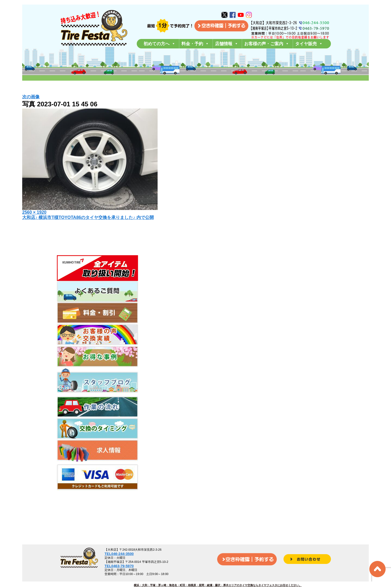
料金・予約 (195, 44)
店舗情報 (227, 44)
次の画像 (31, 97)
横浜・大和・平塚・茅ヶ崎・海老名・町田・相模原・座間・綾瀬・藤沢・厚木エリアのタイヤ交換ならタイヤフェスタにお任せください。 (218, 585)
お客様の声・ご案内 (267, 44)
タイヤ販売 (309, 44)
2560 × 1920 (34, 212)
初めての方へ (159, 44)
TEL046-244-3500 (119, 554)
